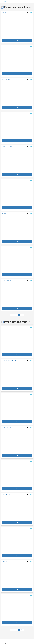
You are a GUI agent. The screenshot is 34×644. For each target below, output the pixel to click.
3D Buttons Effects (5, 213)
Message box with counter (7, 280)
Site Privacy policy (20, 643)
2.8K (26, 113)
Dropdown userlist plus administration (9, 46)
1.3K (26, 147)
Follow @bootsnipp (16, 641)
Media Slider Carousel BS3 (7, 146)
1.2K (26, 281)
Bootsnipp (5, 2)
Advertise (29, 643)
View (17, 40)
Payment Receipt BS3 (6, 79)
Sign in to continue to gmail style (8, 180)
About (26, 643)
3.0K (26, 80)
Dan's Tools (14, 643)
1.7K (26, 46)
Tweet (22, 641)
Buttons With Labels (6, 12)
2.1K (26, 247)
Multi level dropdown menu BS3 (8, 113)
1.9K (26, 214)
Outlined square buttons (6, 247)
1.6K (26, 180)
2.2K (26, 13)
